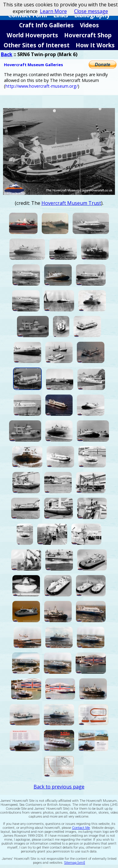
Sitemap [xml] (75, 863)
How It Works (95, 45)
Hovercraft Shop (88, 35)
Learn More (53, 11)
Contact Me (81, 828)
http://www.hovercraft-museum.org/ (42, 86)
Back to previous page (59, 787)
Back (7, 54)
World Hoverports (32, 35)
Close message (91, 11)
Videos (89, 25)
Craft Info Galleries (46, 25)
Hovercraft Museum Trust (71, 203)
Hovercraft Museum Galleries (33, 65)
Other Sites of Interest (37, 45)
